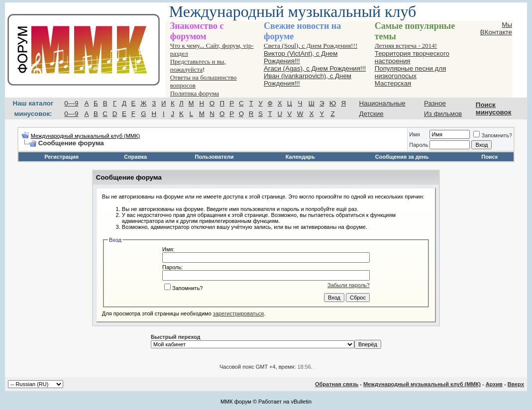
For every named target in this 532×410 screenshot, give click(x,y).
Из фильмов (443, 114)
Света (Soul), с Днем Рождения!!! (311, 46)
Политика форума (195, 93)
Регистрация (61, 157)
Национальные (382, 103)
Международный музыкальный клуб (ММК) (85, 136)
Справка (135, 157)
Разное (435, 103)
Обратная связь (337, 384)
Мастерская (393, 83)
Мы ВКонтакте (496, 28)
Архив (494, 384)
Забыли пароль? (349, 285)
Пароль (419, 145)
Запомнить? (493, 135)
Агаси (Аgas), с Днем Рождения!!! (315, 68)
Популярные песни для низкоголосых (411, 72)
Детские (371, 114)
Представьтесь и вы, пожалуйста (198, 65)
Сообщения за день (402, 157)
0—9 (71, 103)
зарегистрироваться (238, 313)
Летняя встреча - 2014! (406, 46)
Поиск (489, 157)
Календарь (300, 157)
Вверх (516, 384)
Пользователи (214, 157)
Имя (414, 134)
